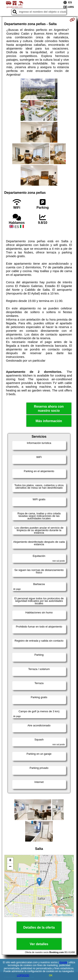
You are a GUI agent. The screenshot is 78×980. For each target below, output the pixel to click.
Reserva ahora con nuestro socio (49, 408)
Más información (49, 421)
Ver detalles (39, 944)
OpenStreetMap (64, 915)
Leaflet (49, 915)
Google (63, 962)
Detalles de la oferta (39, 927)
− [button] (10, 867)
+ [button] (10, 861)
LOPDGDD (23, 975)
